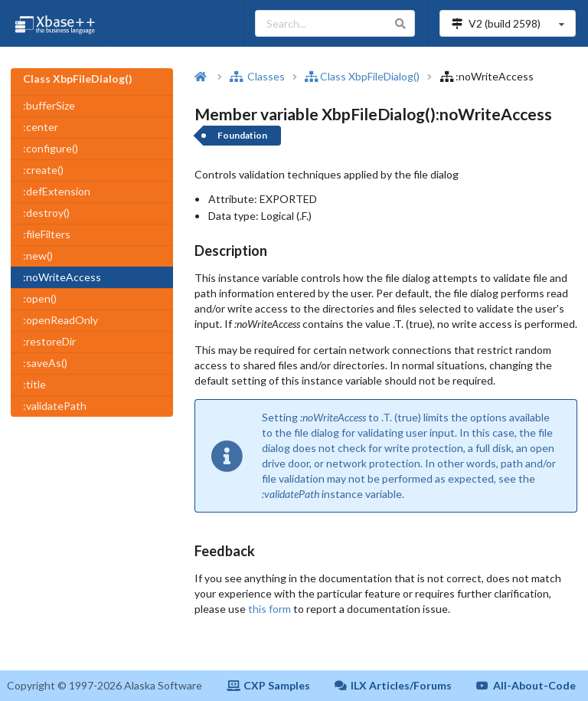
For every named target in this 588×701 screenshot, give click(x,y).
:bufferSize (49, 105)
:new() (38, 256)
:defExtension (57, 191)
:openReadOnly (60, 320)
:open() (40, 298)
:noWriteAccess (62, 277)
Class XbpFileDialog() (362, 76)
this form (269, 609)
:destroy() (46, 213)
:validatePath (55, 406)
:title (34, 384)
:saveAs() (45, 363)
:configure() (51, 148)
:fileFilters (47, 234)
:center (41, 127)
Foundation (242, 135)
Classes (257, 76)
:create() (43, 170)
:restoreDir (49, 341)
